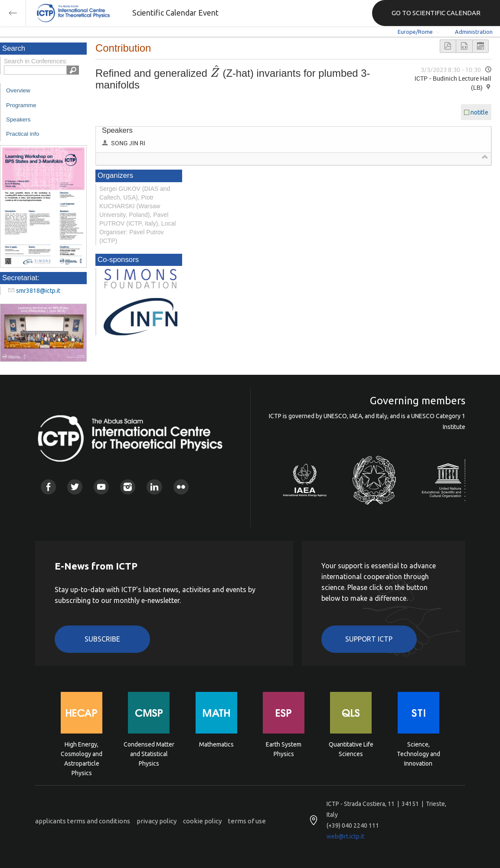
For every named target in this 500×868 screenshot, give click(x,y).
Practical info (23, 134)
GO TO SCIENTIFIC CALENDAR (436, 13)
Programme (21, 105)
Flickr (181, 487)
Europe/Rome (415, 32)
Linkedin (154, 487)
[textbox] (215, 73)
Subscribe (102, 639)
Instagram (128, 487)
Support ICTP (369, 639)
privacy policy (157, 821)
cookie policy (202, 821)
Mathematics (216, 744)
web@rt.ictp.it (345, 836)
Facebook (48, 487)
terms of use (247, 821)
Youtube (101, 487)
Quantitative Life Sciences (351, 749)
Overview (18, 90)
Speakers (18, 120)
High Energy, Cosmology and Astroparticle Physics (82, 753)
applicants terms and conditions (83, 821)
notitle (479, 112)
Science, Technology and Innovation (418, 753)
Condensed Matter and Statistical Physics (149, 753)
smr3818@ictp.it (38, 291)
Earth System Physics (284, 749)
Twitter (75, 487)
